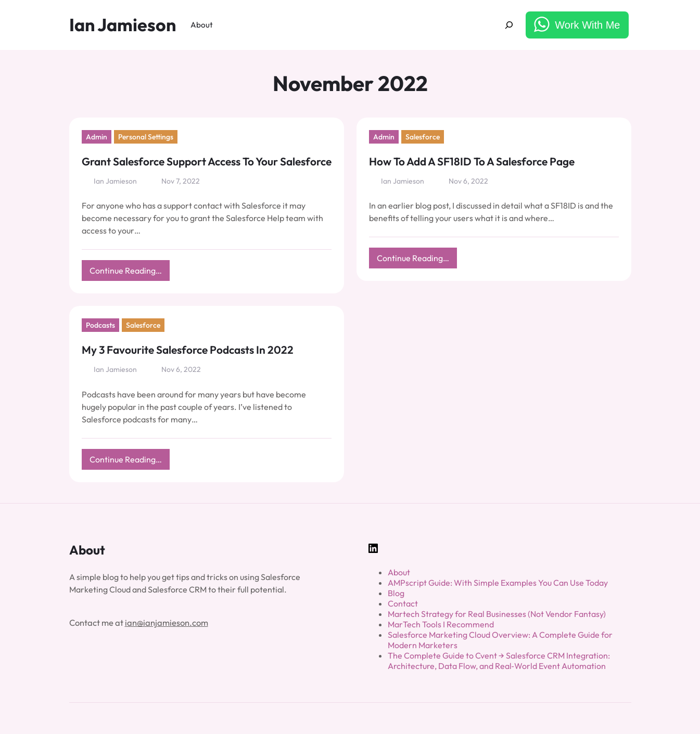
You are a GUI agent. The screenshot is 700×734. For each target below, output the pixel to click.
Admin (97, 137)
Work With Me (587, 25)
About (399, 572)
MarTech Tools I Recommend (441, 624)
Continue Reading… (130, 273)
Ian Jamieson (123, 25)
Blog (396, 593)
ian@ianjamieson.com (167, 622)
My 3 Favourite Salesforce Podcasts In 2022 (188, 350)
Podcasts (100, 325)
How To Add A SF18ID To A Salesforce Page (472, 161)
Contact (403, 603)
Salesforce (423, 137)
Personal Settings (146, 137)
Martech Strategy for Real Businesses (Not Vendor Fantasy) (497, 614)
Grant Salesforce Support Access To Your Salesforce (207, 161)
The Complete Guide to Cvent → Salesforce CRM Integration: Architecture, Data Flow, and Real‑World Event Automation (499, 661)
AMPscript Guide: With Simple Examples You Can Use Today (498, 583)
